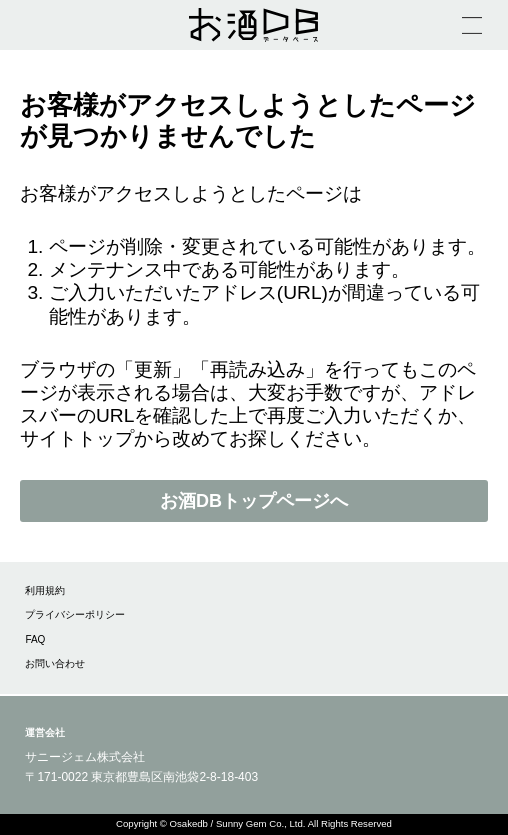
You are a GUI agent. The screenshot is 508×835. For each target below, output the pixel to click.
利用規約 (45, 590)
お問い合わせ (55, 663)
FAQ (35, 639)
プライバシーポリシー (75, 614)
